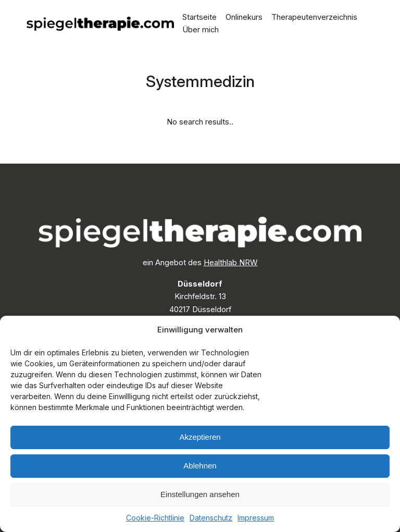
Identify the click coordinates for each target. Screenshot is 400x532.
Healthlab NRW (231, 263)
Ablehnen (200, 466)
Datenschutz (211, 518)
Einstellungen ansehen (200, 494)
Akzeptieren (200, 437)
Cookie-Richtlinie (155, 518)
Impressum (256, 518)
